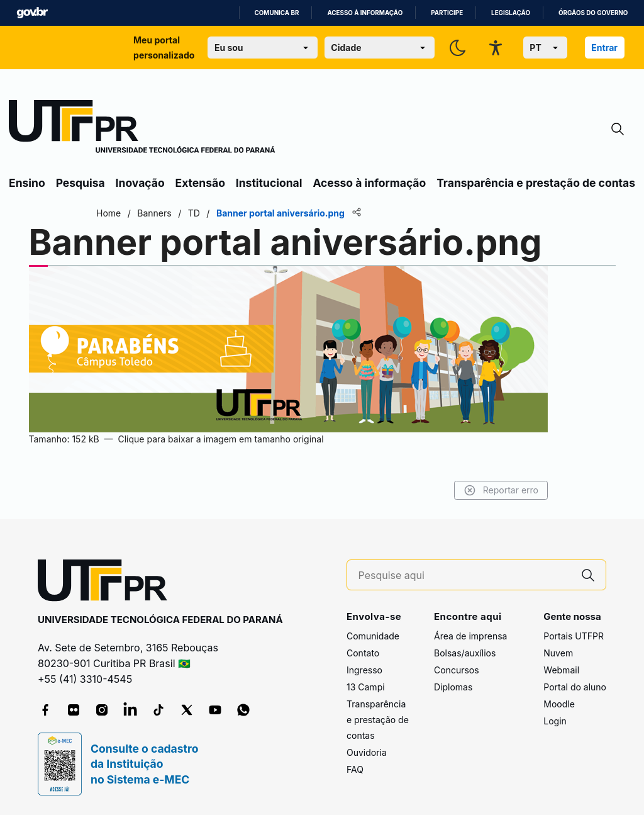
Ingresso (364, 670)
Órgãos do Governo (593, 13)
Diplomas (453, 687)
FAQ (355, 769)
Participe (447, 13)
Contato (363, 653)
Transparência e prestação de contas (536, 183)
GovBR (32, 13)
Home (108, 213)
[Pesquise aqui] (465, 576)
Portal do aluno (575, 687)
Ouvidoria (367, 752)
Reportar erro (501, 490)
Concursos (457, 670)
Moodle (559, 704)
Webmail (561, 670)
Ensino (27, 183)
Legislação (511, 13)
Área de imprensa (470, 636)
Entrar (604, 48)
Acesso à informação (365, 13)
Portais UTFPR (574, 636)
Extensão (200, 183)
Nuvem (558, 653)
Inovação (140, 183)
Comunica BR (277, 13)
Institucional (269, 183)
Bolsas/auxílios (465, 653)
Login (555, 721)
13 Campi (366, 687)
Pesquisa (80, 183)
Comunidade (373, 636)
